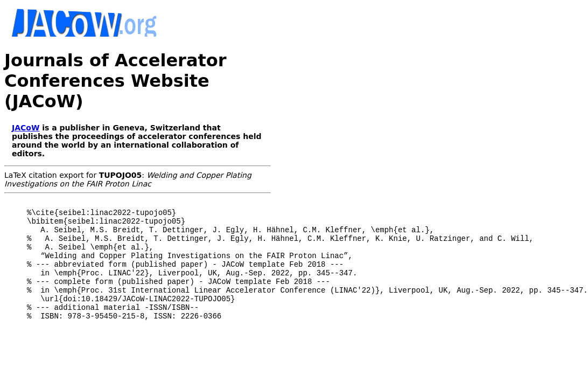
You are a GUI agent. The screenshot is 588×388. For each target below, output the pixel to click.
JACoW (26, 128)
